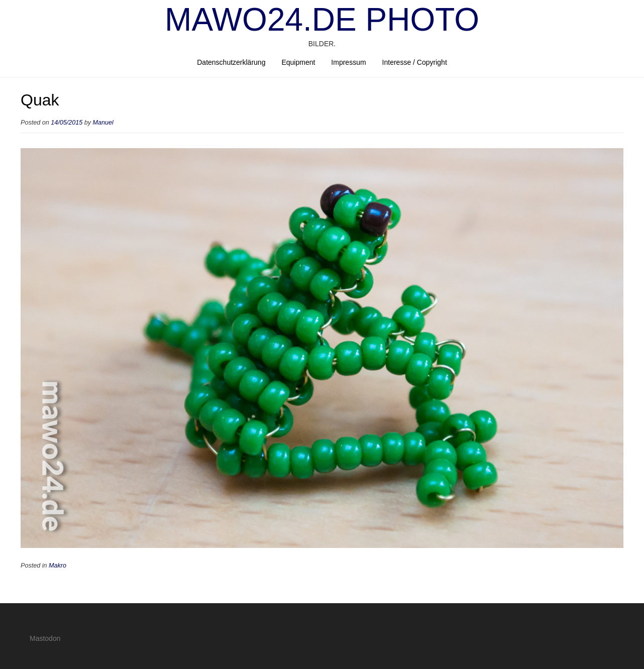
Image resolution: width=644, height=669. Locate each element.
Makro (58, 566)
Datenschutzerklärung (231, 62)
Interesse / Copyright (415, 62)
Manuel (103, 123)
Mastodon (45, 638)
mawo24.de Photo (322, 20)
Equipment (298, 62)
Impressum (348, 62)
